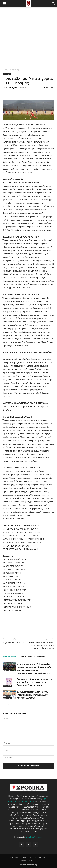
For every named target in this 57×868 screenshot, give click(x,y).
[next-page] (8, 704)
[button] (4, 4)
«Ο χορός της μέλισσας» (13, 643)
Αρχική (5, 70)
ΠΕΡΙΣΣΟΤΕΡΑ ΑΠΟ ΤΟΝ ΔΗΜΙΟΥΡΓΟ (32, 657)
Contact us (33, 858)
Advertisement (15, 858)
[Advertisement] (28, 37)
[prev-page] (4, 704)
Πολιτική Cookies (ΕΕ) (28, 860)
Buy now (42, 858)
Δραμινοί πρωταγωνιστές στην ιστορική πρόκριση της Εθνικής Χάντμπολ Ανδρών (33, 695)
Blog (25, 858)
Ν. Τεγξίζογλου (11, 88)
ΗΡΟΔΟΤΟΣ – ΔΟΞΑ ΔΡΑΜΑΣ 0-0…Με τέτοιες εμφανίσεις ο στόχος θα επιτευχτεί (42, 645)
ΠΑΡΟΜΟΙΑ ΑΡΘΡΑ (9, 657)
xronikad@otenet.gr (34, 837)
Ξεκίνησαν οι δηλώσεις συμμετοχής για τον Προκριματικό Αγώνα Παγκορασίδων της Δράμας (35, 682)
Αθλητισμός (14, 70)
